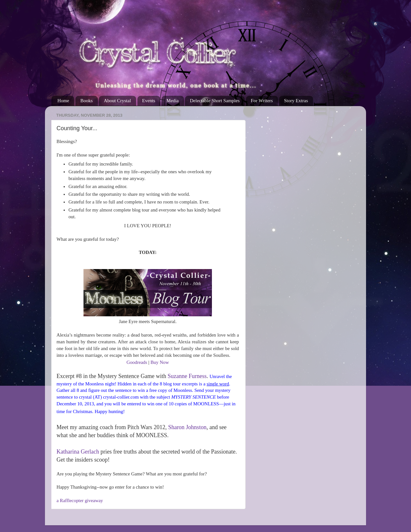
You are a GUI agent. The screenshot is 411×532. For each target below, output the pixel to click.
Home (63, 101)
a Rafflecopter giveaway (80, 500)
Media (172, 101)
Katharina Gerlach (78, 452)
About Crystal (117, 101)
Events (149, 101)
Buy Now (160, 362)
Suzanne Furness (187, 376)
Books (86, 101)
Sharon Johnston (188, 427)
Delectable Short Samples (215, 101)
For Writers (262, 101)
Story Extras (296, 101)
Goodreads (137, 362)
